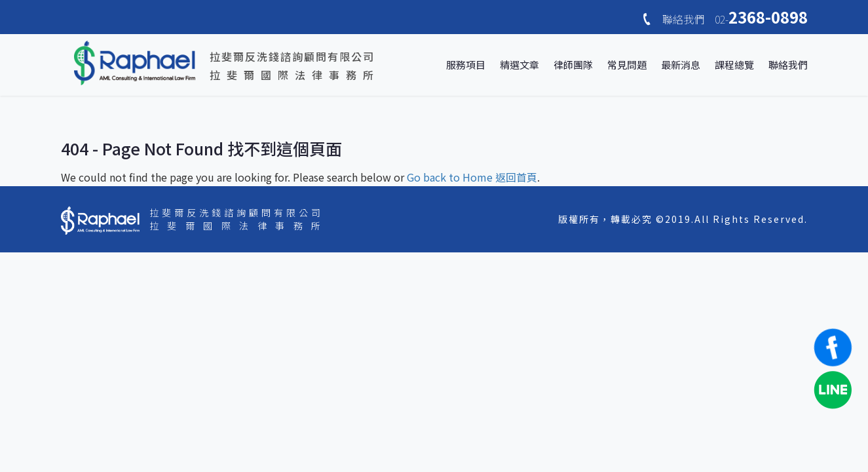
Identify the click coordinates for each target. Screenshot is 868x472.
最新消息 (681, 65)
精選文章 (519, 65)
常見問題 (627, 65)
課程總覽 (734, 65)
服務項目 (466, 65)
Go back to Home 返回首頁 (472, 177)
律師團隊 (573, 65)
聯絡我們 (788, 65)
